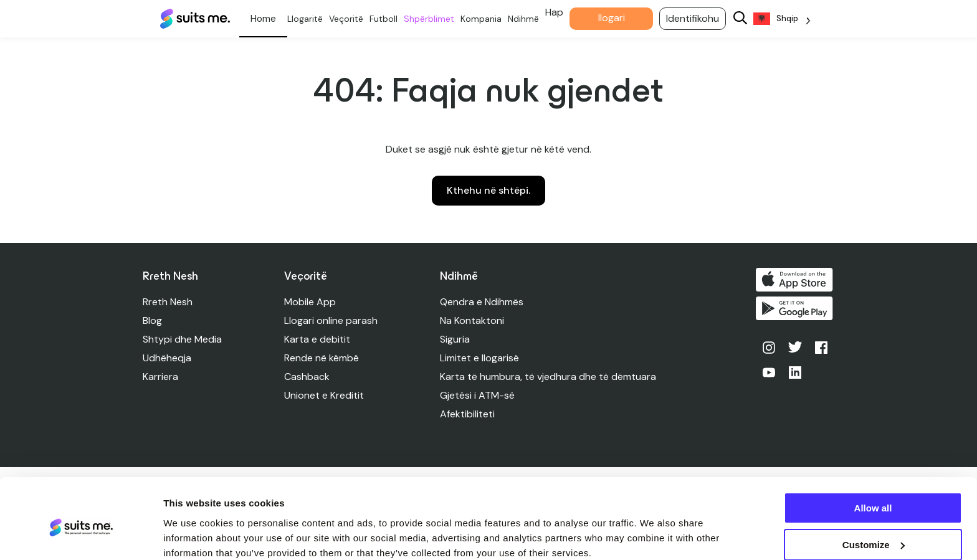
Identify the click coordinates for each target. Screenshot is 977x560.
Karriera (160, 377)
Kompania (486, 19)
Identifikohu (698, 18)
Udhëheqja (167, 358)
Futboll (388, 19)
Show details (192, 535)
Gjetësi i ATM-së (478, 395)
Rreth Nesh (168, 302)
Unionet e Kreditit (325, 395)
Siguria (455, 339)
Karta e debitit (318, 339)
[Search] (745, 19)
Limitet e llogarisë (480, 358)
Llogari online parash (331, 320)
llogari (617, 18)
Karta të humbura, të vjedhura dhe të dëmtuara (549, 377)
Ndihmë (528, 19)
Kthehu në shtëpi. (488, 190)
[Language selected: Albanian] (787, 19)
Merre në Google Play (796, 310)
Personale (268, 19)
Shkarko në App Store (796, 280)
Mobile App (311, 302)
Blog (152, 320)
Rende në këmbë (322, 358)
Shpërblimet (434, 19)
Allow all (873, 456)
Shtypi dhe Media (182, 339)
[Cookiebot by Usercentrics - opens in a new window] (81, 536)
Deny (873, 529)
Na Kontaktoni (473, 320)
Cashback (307, 377)
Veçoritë (351, 19)
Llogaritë (310, 19)
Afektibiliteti (468, 414)
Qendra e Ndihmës (482, 302)
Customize (874, 493)
